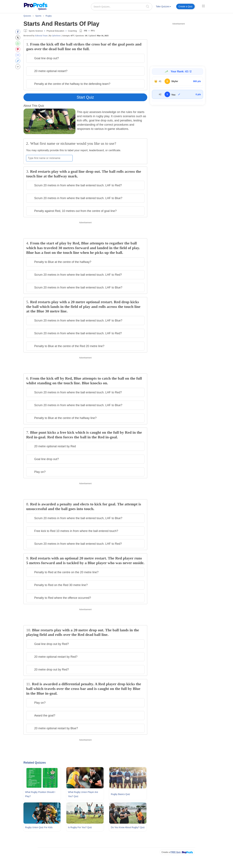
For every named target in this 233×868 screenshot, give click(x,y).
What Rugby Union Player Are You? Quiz (83, 794)
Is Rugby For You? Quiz (80, 827)
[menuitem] (163, 7)
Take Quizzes (163, 6)
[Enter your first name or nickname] (49, 158)
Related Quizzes (35, 763)
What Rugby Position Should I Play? (40, 794)
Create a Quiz (185, 6)
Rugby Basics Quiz (120, 794)
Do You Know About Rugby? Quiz (128, 827)
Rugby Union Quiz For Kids (39, 827)
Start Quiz (85, 97)
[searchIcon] (148, 6)
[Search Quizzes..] (122, 7)
